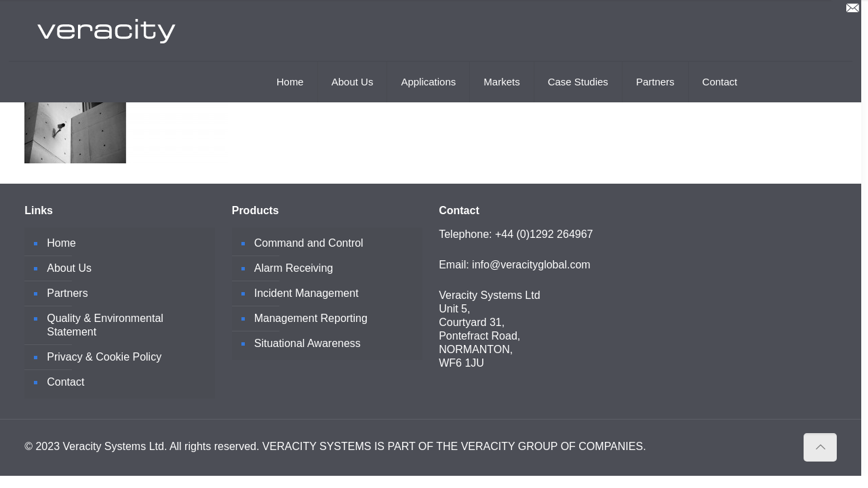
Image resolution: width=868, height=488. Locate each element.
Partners (67, 293)
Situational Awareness (308, 343)
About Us (69, 268)
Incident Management (307, 293)
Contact (65, 382)
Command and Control (309, 243)
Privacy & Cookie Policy (104, 357)
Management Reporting (311, 318)
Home (61, 243)
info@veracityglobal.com (531, 265)
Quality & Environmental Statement (105, 325)
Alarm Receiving (294, 268)
